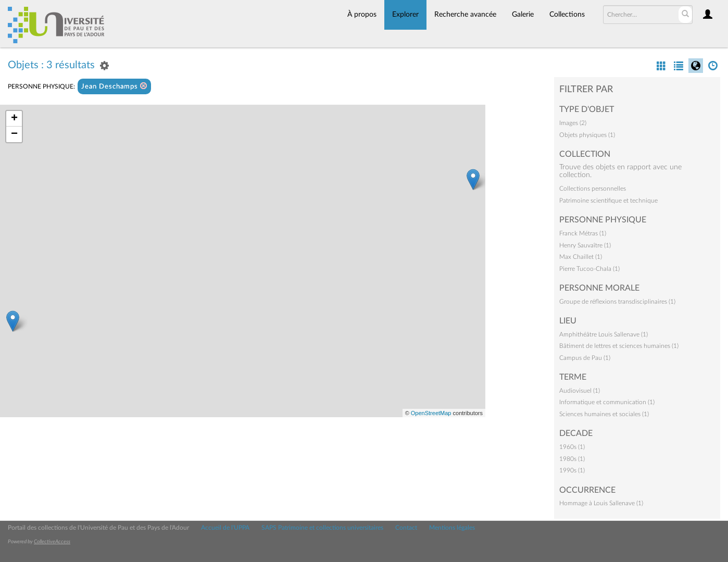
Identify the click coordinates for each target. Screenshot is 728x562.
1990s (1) (572, 470)
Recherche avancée (465, 15)
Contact (406, 528)
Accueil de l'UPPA (225, 528)
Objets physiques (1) (587, 135)
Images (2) (573, 123)
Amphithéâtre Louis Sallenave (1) (604, 334)
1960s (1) (572, 447)
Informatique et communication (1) (607, 402)
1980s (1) (572, 459)
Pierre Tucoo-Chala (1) (589, 269)
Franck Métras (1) (583, 233)
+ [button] (14, 119)
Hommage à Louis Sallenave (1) (601, 503)
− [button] (14, 134)
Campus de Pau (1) (585, 358)
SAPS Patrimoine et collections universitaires (322, 528)
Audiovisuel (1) (580, 391)
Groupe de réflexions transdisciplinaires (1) (617, 302)
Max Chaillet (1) (581, 257)
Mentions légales (452, 528)
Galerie (523, 15)
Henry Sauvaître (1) (585, 245)
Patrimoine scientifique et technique (608, 201)
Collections (567, 15)
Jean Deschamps (114, 86)
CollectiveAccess (52, 542)
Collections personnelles (593, 189)
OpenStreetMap (431, 413)
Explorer (405, 15)
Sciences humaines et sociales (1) (604, 414)
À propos (362, 15)
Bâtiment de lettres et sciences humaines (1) (619, 346)
